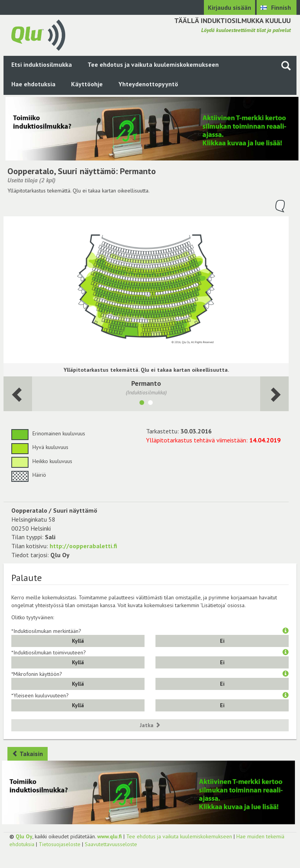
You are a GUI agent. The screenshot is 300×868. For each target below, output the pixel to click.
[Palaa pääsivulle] (38, 34)
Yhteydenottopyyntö (148, 84)
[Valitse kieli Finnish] (277, 7)
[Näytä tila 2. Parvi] (150, 404)
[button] (286, 631)
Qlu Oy (24, 836)
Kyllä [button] (78, 641)
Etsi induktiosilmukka (42, 64)
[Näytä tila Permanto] (142, 404)
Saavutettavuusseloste (111, 844)
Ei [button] (222, 641)
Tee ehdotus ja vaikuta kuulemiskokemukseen (153, 64)
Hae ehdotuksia (33, 84)
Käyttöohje (87, 84)
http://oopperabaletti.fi (83, 546)
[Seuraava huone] (18, 394)
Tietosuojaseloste (60, 844)
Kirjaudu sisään (229, 7)
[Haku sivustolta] (286, 65)
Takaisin (28, 754)
